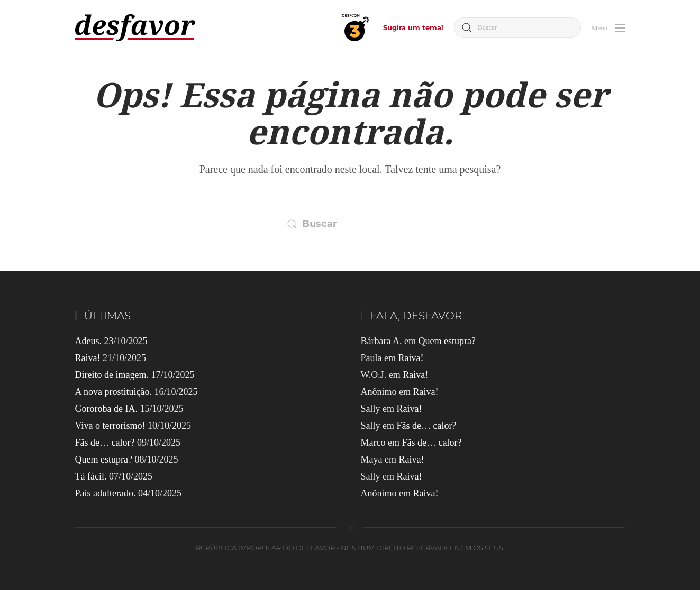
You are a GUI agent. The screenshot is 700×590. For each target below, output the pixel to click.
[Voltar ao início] (135, 28)
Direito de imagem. (112, 375)
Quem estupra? (104, 459)
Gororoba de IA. (106, 409)
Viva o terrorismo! (110, 426)
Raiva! (88, 358)
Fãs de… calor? (105, 443)
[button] (608, 27)
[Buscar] (517, 27)
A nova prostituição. (113, 392)
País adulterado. (106, 493)
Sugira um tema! (413, 27)
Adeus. (89, 341)
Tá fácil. (91, 476)
